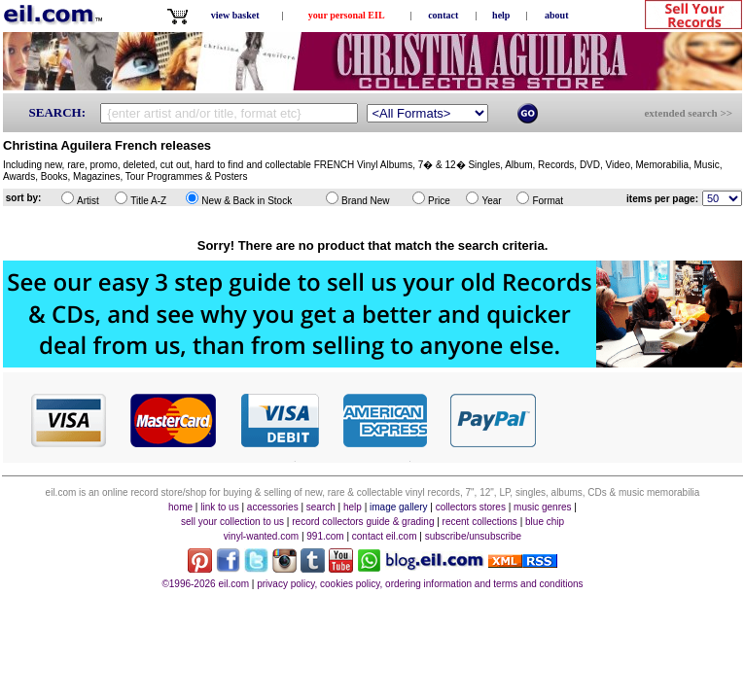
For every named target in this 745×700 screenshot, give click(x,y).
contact (443, 15)
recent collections (480, 522)
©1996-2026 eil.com (205, 584)
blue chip (545, 522)
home (180, 507)
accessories (273, 507)
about (556, 15)
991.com (325, 536)
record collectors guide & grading (363, 522)
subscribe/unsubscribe (474, 536)
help (501, 15)
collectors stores (471, 507)
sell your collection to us (232, 522)
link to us (219, 507)
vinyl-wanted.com (261, 536)
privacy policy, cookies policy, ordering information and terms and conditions (420, 584)
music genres (542, 507)
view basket (235, 15)
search (321, 507)
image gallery (398, 507)
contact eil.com (385, 536)
